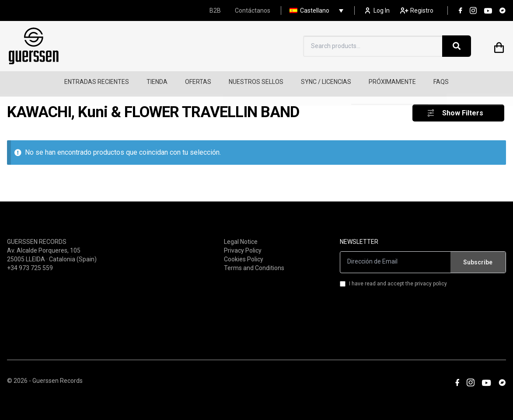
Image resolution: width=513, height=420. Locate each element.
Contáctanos (253, 10)
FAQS (441, 82)
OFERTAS (198, 82)
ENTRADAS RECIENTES (97, 82)
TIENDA (157, 82)
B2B (215, 10)
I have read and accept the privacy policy (393, 276)
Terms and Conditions (254, 260)
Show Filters (463, 106)
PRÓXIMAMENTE (392, 82)
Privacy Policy (243, 243)
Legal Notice (241, 234)
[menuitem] (314, 10)
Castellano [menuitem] (315, 10)
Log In (377, 10)
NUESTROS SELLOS (256, 82)
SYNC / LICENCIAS (326, 82)
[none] (314, 10)
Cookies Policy (244, 252)
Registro (417, 10)
